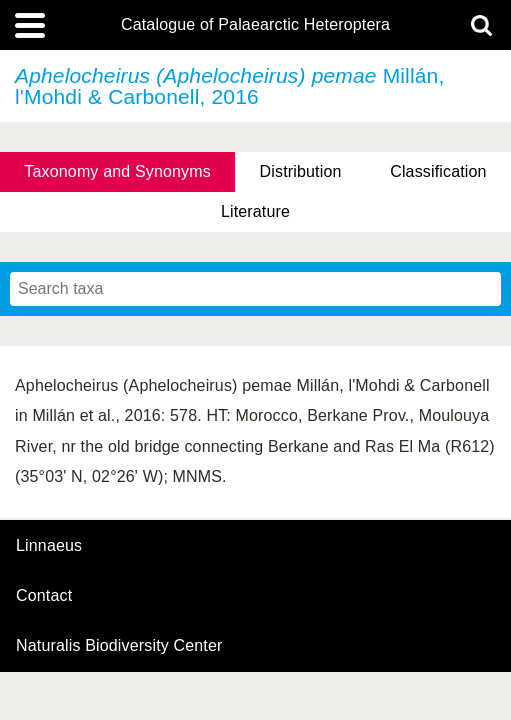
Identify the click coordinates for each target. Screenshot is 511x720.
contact (44, 595)
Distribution (301, 171)
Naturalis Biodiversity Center (119, 646)
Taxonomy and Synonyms (117, 171)
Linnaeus (49, 546)
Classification (438, 171)
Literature (255, 211)
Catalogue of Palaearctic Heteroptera (255, 25)
